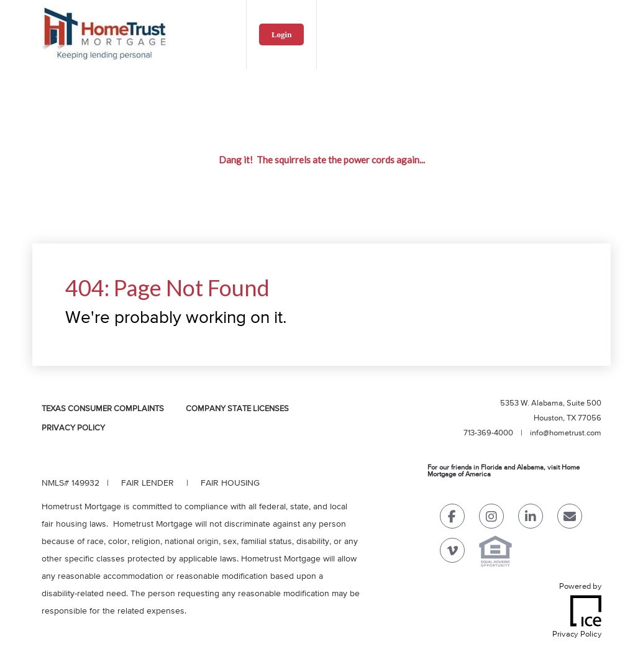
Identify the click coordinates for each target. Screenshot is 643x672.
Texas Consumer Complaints (103, 409)
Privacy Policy (73, 428)
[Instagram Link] (491, 519)
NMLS (53, 483)
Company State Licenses (237, 409)
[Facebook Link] (452, 519)
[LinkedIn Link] (531, 519)
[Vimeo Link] (452, 553)
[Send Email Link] (570, 519)
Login (282, 34)
